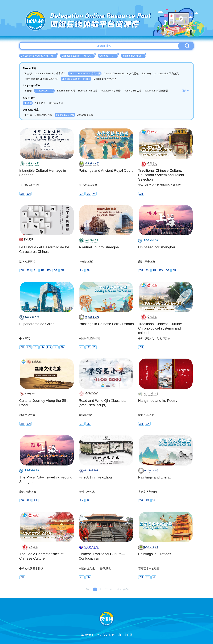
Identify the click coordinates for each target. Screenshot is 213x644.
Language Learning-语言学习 (50, 74)
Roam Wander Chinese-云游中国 (41, 79)
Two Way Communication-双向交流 (160, 74)
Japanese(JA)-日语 (110, 91)
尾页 (119, 589)
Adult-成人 (40, 103)
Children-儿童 (56, 103)
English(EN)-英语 (66, 91)
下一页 (109, 589)
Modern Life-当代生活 (105, 79)
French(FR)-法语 (132, 91)
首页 (88, 589)
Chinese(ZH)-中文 (44, 91)
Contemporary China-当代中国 (39, 55)
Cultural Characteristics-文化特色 (121, 74)
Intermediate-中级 (134, 55)
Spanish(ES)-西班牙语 (156, 91)
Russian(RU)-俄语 (88, 91)
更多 (185, 91)
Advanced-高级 (85, 115)
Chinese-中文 (109, 55)
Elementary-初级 (44, 115)
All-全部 (28, 74)
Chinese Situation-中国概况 (78, 55)
